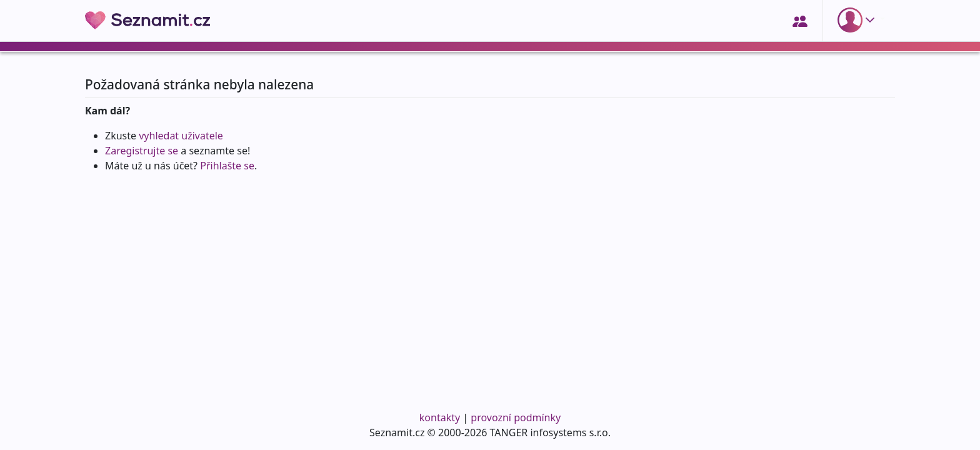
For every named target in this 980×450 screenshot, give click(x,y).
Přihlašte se (227, 166)
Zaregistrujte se (142, 151)
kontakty (440, 417)
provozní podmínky (516, 417)
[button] (859, 20)
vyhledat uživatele (181, 136)
